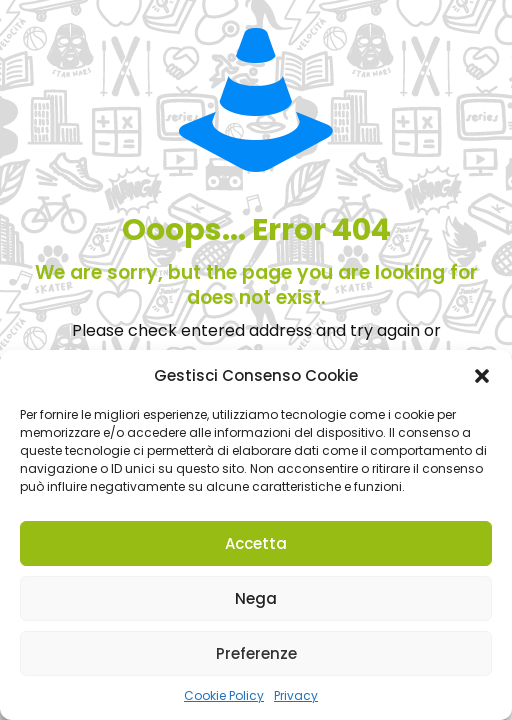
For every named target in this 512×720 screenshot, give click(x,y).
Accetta (256, 543)
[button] (482, 376)
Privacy (296, 695)
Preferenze (256, 653)
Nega (256, 598)
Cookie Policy (224, 695)
